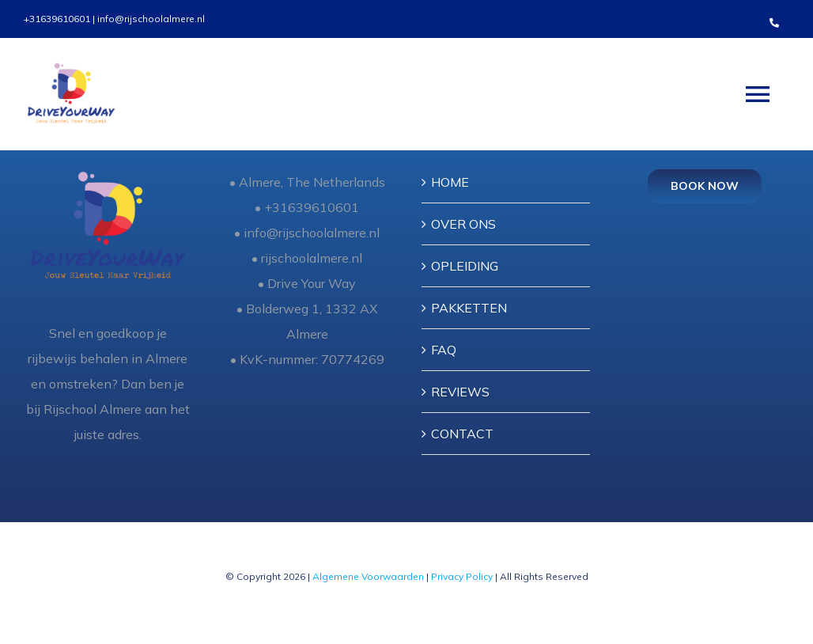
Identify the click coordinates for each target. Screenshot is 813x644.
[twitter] (129, 602)
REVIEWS (460, 392)
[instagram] (186, 602)
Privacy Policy (463, 576)
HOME (450, 182)
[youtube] (157, 602)
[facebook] (100, 602)
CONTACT (462, 434)
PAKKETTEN (469, 308)
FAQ (444, 350)
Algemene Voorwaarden (368, 576)
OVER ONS (463, 224)
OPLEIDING (465, 266)
